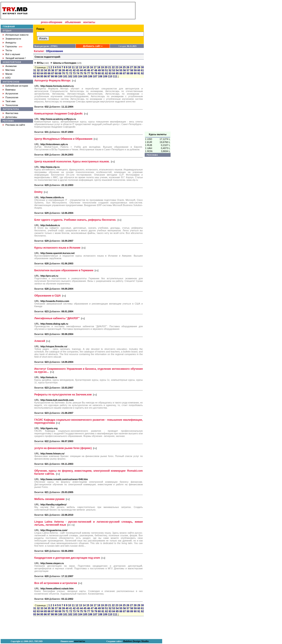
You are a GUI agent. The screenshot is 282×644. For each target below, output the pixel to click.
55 (121, 70)
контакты (89, 22)
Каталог (39, 51)
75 (81, 73)
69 (60, 73)
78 (92, 73)
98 (52, 76)
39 (63, 70)
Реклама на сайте (15, 125)
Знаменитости (13, 39)
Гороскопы (11, 46)
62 (35, 73)
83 (110, 73)
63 (38, 73)
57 (128, 70)
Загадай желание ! (16, 58)
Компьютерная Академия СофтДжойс (59, 114)
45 (85, 70)
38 (60, 70)
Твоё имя (10, 101)
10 (70, 67)
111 (115, 76)
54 (117, 70)
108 (100, 76)
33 (42, 70)
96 (45, 76)
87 (124, 73)
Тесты (9, 50)
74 (78, 73)
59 (135, 70)
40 (67, 70)
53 (114, 70)
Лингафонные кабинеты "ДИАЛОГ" (57, 318)
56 (124, 70)
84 (114, 73)
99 (56, 76)
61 (142, 70)
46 (88, 70)
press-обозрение (51, 22)
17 (95, 67)
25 (124, 67)
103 (75, 76)
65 (45, 73)
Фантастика (12, 113)
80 (99, 73)
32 (38, 70)
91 (139, 73)
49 (99, 70)
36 (53, 70)
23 (117, 67)
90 (135, 73)
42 (74, 70)
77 (88, 73)
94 (38, 76)
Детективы (11, 117)
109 (105, 76)
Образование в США (48, 296)
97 (49, 76)
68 (56, 73)
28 (135, 67)
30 (142, 67)
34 (45, 70)
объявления (73, 22)
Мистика (10, 70)
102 (70, 76)
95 (42, 76)
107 (95, 76)
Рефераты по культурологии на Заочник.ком (63, 395)
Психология (12, 97)
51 (107, 70)
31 (35, 70)
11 (73, 67)
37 (56, 70)
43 (78, 70)
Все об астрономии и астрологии (56, 583)
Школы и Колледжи (65, 63)
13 (80, 67)
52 (110, 70)
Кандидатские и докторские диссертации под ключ (67, 558)
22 (113, 67)
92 (142, 73)
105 (85, 76)
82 (107, 73)
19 (102, 67)
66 (49, 73)
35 (49, 70)
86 (121, 73)
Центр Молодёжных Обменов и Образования (63, 139)
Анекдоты (11, 43)
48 (96, 70)
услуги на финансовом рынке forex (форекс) (63, 448)
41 (70, 70)
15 (88, 67)
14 (84, 67)
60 (139, 70)
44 (81, 70)
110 (110, 76)
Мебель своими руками (49, 499)
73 (74, 73)
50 (103, 70)
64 (42, 73)
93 (35, 76)
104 (80, 76)
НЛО (8, 78)
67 (53, 73)
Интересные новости (17, 35)
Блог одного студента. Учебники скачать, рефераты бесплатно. (75, 220)
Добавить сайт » (93, 46)
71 (67, 73)
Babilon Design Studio (136, 641)
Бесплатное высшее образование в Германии (64, 270)
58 (132, 70)
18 (99, 67)
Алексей (40, 341)
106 (90, 76)
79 (96, 73)
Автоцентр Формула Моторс (52, 81)
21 (110, 67)
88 (128, 73)
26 (128, 67)
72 (70, 73)
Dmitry (38, 192)
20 (106, 67)
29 (139, 67)
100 (60, 76)
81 (103, 73)
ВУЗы (40, 63)
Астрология (12, 94)
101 (65, 76)
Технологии (12, 105)
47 (92, 70)
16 (91, 67)
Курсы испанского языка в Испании (57, 248)
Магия (9, 74)
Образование (55, 51)
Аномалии (11, 66)
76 (85, 73)
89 (132, 73)
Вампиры (10, 90)
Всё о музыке (13, 54)
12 (77, 67)
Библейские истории (17, 86)
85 (117, 73)
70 (63, 73)
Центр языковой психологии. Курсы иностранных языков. (72, 162)
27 (131, 67)
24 (121, 67)
